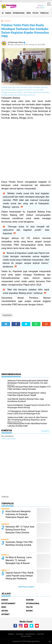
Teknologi (44, 13)
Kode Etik (40, 634)
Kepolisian (7, 21)
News (29, 13)
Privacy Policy (26, 636)
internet (6, 614)
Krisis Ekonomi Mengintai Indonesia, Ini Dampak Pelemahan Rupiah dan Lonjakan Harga (18, 516)
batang (29, 611)
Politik (35, 13)
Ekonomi (30, 600)
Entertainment (8, 603)
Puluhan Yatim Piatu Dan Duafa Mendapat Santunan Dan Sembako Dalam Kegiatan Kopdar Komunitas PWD (25, 31)
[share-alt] (6, 324)
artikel (5, 611)
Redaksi (11, 634)
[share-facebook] (16, 324)
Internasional (19, 13)
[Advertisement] (26, 150)
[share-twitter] (26, 324)
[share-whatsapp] (36, 324)
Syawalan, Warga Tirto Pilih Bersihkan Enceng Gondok (19, 543)
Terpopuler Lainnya (26, 587)
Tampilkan (45, 431)
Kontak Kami (30, 634)
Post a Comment (9, 439)
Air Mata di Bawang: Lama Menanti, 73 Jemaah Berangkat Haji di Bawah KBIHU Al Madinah (19, 562)
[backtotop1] (50, 641)
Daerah (8, 13)
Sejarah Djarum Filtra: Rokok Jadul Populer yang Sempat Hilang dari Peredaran (20, 576)
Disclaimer (20, 634)
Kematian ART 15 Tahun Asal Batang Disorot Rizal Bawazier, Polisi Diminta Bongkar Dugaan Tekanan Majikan (20, 532)
